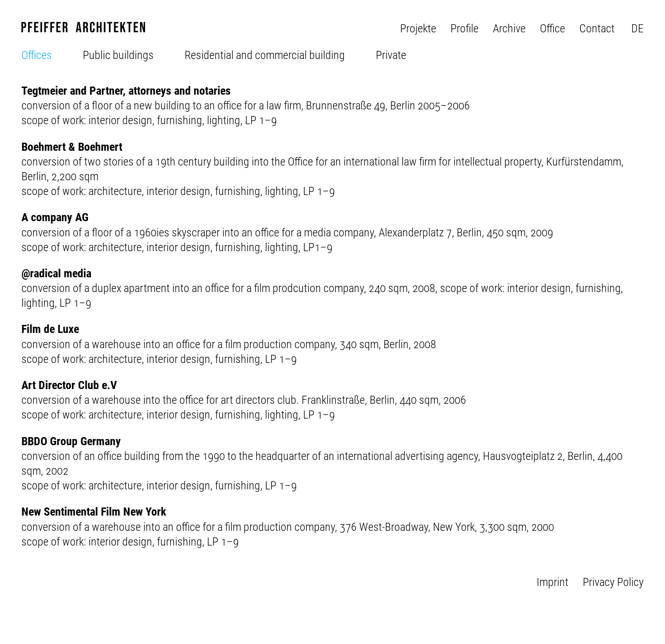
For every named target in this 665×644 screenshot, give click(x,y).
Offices (37, 55)
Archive (509, 29)
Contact (597, 29)
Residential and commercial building (265, 55)
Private (391, 55)
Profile (465, 29)
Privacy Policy (613, 582)
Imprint (553, 582)
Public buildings (118, 55)
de (637, 29)
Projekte (418, 29)
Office (553, 29)
